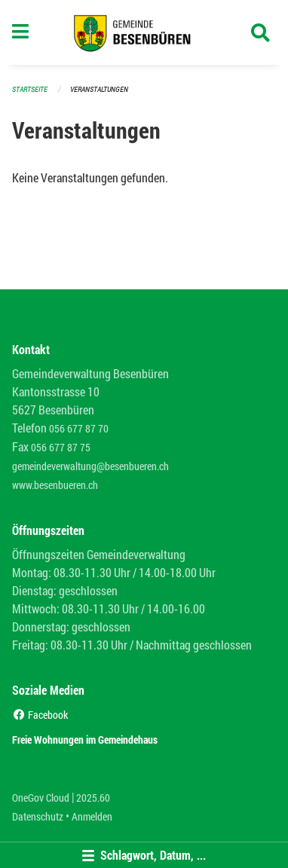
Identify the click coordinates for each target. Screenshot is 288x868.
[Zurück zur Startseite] (144, 32)
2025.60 (93, 798)
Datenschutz (38, 816)
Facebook (40, 715)
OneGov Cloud (41, 798)
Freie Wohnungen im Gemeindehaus (85, 740)
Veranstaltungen (99, 89)
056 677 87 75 (61, 447)
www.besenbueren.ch (55, 485)
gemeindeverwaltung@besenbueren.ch (90, 466)
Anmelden (92, 816)
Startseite (30, 89)
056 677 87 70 (79, 428)
